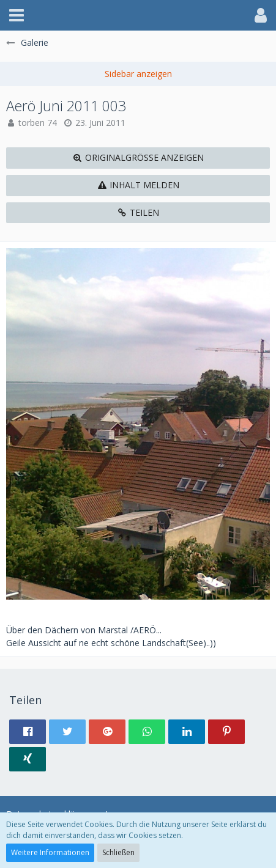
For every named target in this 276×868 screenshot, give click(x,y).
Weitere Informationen (50, 852)
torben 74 (38, 123)
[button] (17, 15)
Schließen (118, 852)
